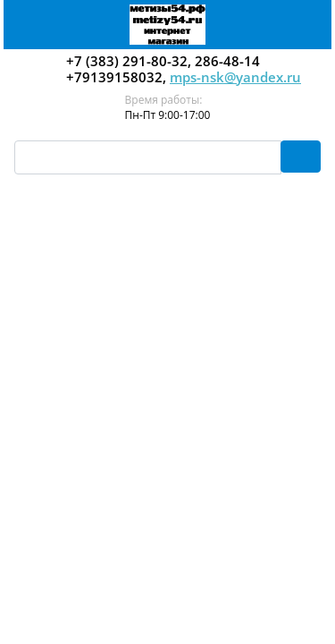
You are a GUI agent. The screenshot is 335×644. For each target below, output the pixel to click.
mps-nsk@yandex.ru (235, 77)
